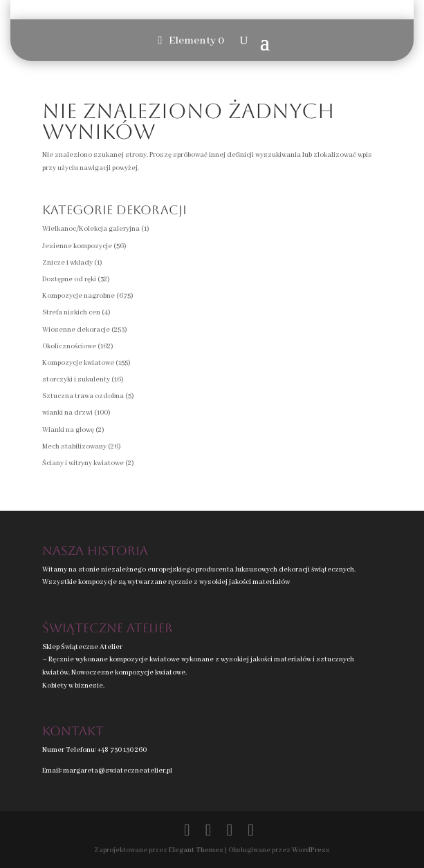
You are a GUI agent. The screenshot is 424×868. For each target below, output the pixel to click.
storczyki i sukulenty (76, 380)
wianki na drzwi (67, 413)
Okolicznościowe (69, 347)
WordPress (311, 850)
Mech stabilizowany (74, 447)
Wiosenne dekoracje (76, 330)
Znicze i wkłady (67, 263)
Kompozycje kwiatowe (78, 363)
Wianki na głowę (68, 430)
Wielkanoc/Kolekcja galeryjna (91, 229)
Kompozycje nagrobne (79, 296)
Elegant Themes (196, 850)
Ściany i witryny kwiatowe (83, 463)
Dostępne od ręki (69, 280)
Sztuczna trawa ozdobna (83, 396)
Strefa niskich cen (71, 313)
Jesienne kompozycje (77, 246)
